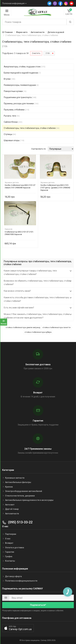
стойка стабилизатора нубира (38, 332)
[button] (18, 628)
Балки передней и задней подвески (22, 73)
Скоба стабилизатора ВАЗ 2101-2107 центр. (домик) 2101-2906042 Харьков (55, 188)
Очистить (36, 53)
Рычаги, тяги (12, 116)
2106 (48, 53)
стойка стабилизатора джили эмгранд (23, 327)
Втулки (10, 79)
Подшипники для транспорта (20, 97)
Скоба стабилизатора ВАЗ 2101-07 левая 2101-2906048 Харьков (20, 186)
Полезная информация (13, 3)
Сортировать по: (39, 149)
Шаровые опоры (14, 140)
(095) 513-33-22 (17, 522)
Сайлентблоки (13, 122)
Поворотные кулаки (15, 91)
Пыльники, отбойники (16, 110)
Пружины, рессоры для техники (21, 104)
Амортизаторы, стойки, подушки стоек (25, 67)
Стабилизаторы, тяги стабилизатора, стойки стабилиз (32, 128)
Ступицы (10, 134)
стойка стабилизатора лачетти (56, 327)
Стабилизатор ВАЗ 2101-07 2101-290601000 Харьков (19, 233)
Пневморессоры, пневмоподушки (21, 85)
